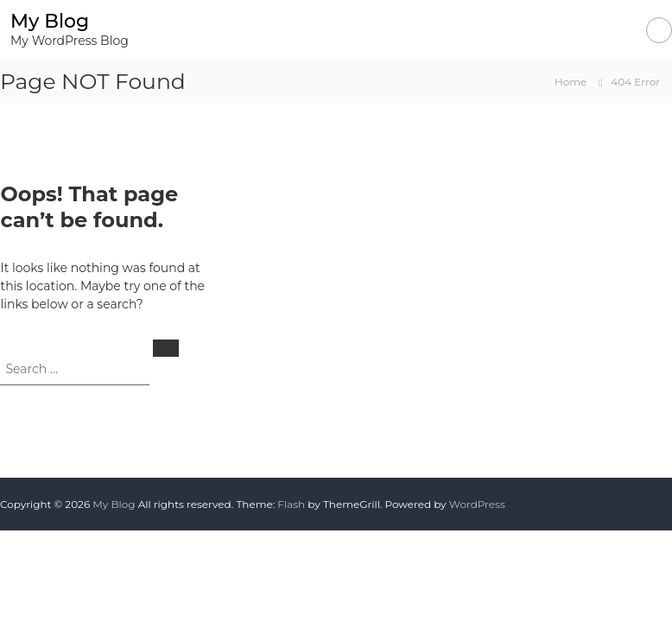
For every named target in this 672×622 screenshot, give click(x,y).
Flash (291, 504)
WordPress (477, 504)
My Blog (50, 21)
